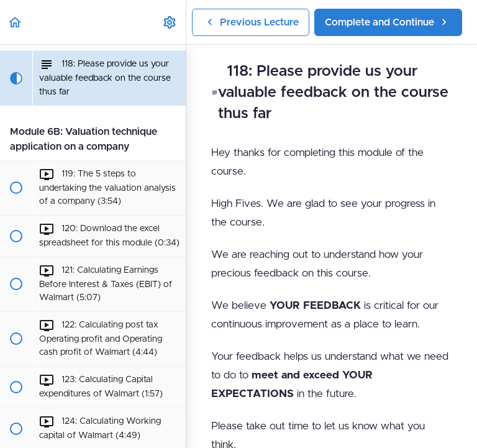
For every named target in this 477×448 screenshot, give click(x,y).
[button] (16, 22)
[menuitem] (170, 22)
